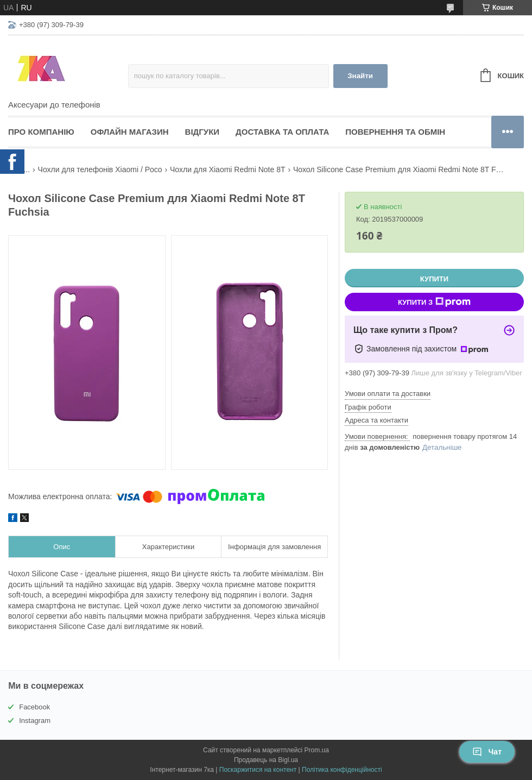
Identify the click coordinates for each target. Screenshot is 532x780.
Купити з (434, 302)
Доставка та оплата (282, 132)
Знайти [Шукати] (360, 76)
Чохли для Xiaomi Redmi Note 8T (227, 169)
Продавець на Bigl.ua (266, 760)
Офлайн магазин (130, 132)
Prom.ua (317, 750)
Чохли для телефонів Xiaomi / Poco (100, 169)
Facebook (34, 707)
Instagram (35, 721)
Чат (487, 752)
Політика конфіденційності (342, 770)
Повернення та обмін (395, 132)
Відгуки (202, 132)
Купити (434, 279)
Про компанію (41, 132)
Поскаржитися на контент (258, 770)
